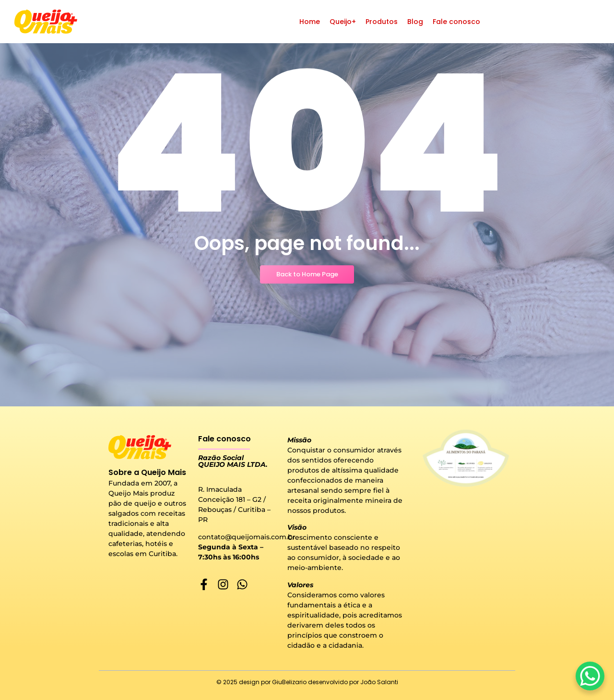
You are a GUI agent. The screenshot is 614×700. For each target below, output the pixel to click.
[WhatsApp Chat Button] (590, 676)
